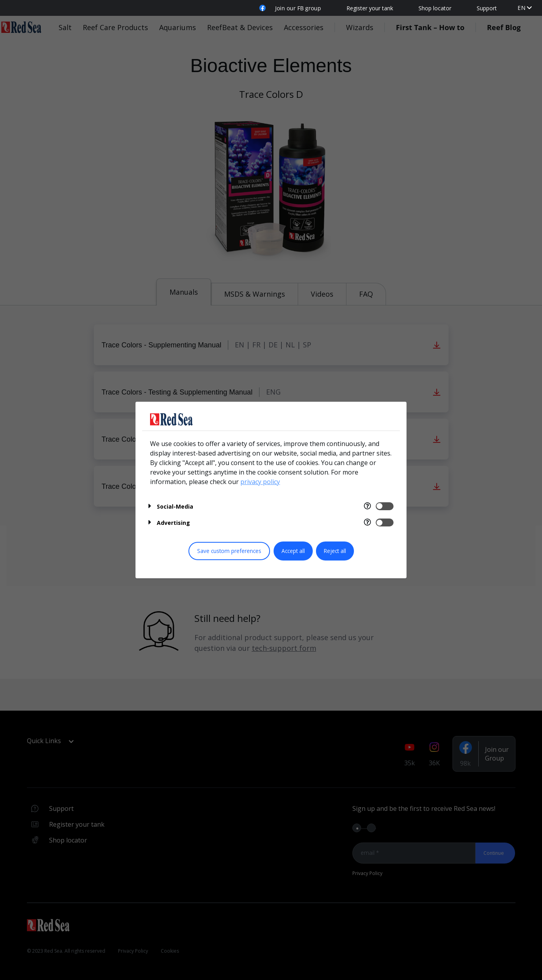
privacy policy (260, 482)
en (522, 8)
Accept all (293, 551)
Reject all (335, 551)
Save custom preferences (229, 551)
